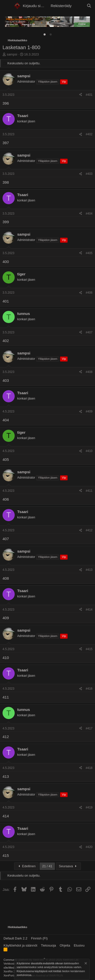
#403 (89, 174)
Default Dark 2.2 (15, 938)
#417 (89, 728)
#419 (89, 807)
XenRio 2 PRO (13, 971)
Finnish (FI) (39, 938)
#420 (89, 847)
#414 (89, 610)
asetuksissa (24, 975)
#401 (89, 95)
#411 (89, 491)
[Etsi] (89, 6)
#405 (89, 253)
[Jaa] (81, 95)
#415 (89, 649)
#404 (89, 214)
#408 (89, 372)
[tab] (45, 34)
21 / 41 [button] (47, 866)
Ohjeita (65, 945)
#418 (89, 768)
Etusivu (79, 945)
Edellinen (26, 866)
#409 (89, 411)
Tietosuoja (49, 945)
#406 (89, 293)
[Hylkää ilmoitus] (85, 964)
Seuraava (68, 866)
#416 (89, 689)
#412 (89, 530)
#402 (89, 134)
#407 (89, 332)
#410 (89, 451)
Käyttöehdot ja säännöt (20, 945)
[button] (7, 6)
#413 (89, 570)
